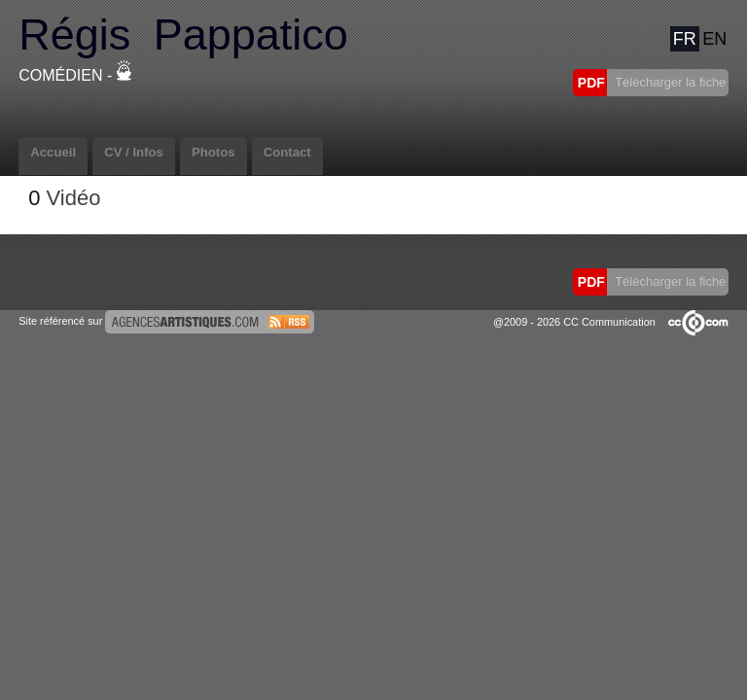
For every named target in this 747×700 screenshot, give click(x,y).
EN (714, 39)
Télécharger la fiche (669, 82)
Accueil (53, 152)
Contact (287, 152)
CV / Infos (134, 152)
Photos (213, 152)
